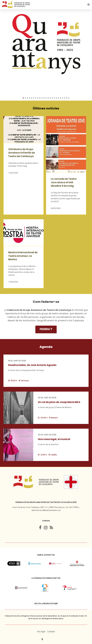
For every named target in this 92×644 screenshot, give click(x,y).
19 (61, 98)
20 (63, 98)
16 (54, 98)
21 (65, 98)
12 (46, 98)
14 (50, 98)
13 (48, 98)
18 (58, 98)
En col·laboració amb (46, 603)
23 (69, 98)
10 (42, 98)
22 (67, 98)
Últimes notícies (46, 108)
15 (52, 98)
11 (44, 98)
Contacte (51, 631)
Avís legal (41, 631)
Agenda (46, 347)
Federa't (46, 329)
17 (56, 98)
